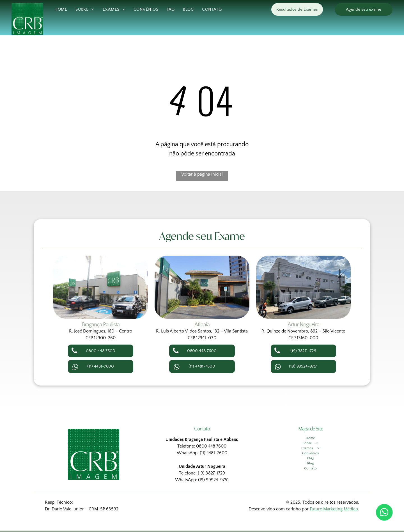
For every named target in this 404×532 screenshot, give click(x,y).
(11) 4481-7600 (214, 453)
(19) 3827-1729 (211, 473)
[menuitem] (61, 10)
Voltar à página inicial (202, 174)
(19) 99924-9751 (213, 480)
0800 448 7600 (211, 446)
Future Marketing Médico (334, 509)
